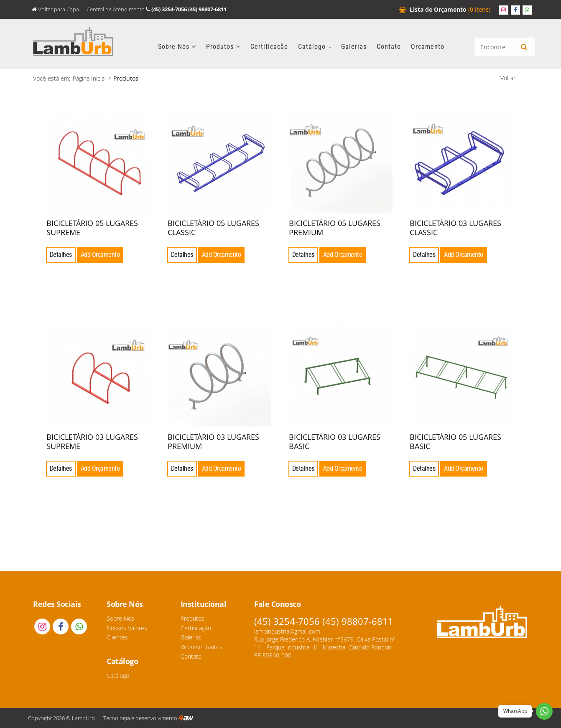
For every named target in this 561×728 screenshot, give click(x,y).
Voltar (508, 78)
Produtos (223, 47)
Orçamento (445, 9)
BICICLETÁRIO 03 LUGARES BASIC (335, 441)
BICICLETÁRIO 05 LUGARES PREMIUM (335, 228)
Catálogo (315, 47)
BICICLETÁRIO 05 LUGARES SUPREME (92, 228)
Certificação (269, 47)
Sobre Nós (177, 47)
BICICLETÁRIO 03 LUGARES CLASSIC (455, 228)
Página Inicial (89, 78)
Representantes (201, 647)
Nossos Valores (127, 628)
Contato (389, 47)
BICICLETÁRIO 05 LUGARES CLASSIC (213, 228)
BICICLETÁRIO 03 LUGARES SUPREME (92, 441)
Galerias (354, 47)
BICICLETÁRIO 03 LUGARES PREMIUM (213, 441)
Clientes (117, 637)
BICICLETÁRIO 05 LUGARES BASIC (455, 441)
